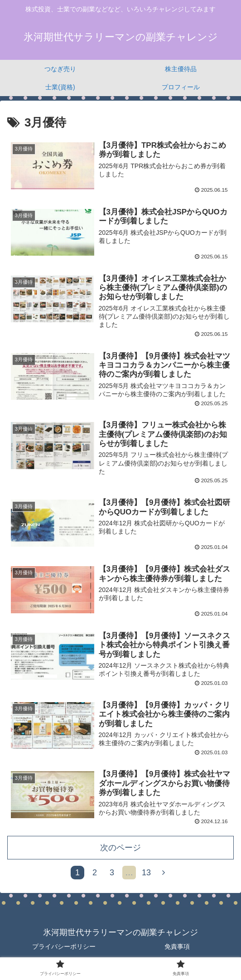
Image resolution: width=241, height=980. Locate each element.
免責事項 (177, 951)
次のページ (120, 852)
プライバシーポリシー (64, 951)
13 (146, 877)
